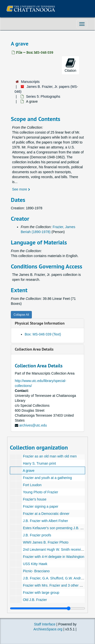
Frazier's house (35, 499)
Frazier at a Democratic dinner (46, 514)
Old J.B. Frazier (35, 600)
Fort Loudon (32, 485)
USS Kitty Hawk (35, 564)
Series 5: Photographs (43, 96)
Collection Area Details (34, 349)
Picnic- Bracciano (36, 571)
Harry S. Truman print (39, 463)
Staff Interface (45, 624)
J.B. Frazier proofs (37, 535)
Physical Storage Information (40, 323)
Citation (70, 65)
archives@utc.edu (33, 425)
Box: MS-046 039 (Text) (43, 334)
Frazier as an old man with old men (50, 456)
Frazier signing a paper (41, 506)
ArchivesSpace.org (48, 629)
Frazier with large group (41, 593)
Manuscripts (30, 82)
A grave (28, 471)
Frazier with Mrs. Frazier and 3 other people (57, 585)
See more (21, 189)
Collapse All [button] (21, 315)
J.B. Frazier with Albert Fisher (46, 521)
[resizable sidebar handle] (47, 608)
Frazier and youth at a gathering (47, 478)
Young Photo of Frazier (41, 492)
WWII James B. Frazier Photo (46, 542)
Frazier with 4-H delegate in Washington (54, 557)
